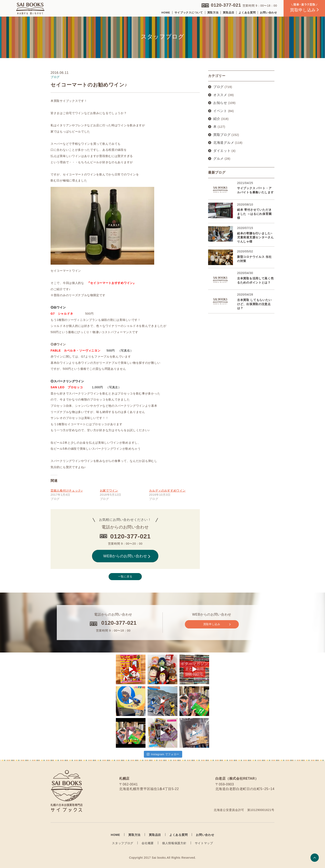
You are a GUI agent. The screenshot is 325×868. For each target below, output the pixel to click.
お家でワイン (109, 491)
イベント (220, 111)
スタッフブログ (123, 843)
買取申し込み (217, 624)
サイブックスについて (189, 13)
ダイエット (222, 151)
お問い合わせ (268, 13)
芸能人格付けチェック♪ (67, 491)
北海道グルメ (224, 143)
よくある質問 (247, 13)
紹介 (217, 119)
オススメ (220, 95)
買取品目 (229, 13)
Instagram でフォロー (163, 754)
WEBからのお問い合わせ (127, 556)
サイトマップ (204, 843)
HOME (166, 13)
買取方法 (213, 13)
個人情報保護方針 (174, 843)
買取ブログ (222, 135)
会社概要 (148, 843)
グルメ (218, 159)
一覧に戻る (125, 576)
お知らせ (220, 103)
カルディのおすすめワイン (167, 491)
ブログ (218, 87)
